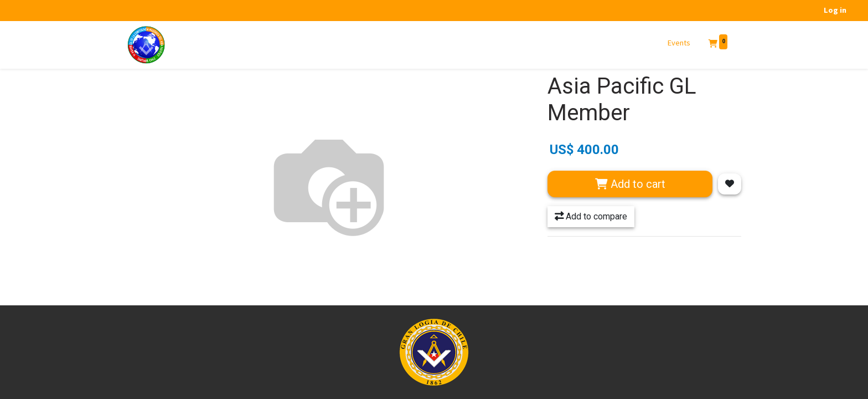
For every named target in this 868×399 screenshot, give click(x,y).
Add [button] (630, 184)
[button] (730, 184)
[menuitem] (679, 43)
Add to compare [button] (591, 216)
